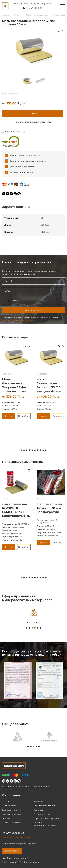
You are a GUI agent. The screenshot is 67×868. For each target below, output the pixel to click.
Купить (9, 416)
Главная (6, 15)
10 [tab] (46, 450)
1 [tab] (21, 450)
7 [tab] (38, 450)
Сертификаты (9, 806)
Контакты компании (12, 814)
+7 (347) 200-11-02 (34, 8)
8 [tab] (40, 450)
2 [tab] (24, 450)
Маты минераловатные (37, 15)
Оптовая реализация (44, 806)
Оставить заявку (33, 310)
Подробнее (24, 416)
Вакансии (38, 801)
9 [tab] (43, 450)
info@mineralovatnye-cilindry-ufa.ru (34, 3)
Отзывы (6, 818)
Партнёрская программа (46, 818)
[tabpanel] (35, 737)
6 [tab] (35, 450)
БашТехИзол (14, 766)
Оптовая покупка (15, 131)
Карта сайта (40, 810)
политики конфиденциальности (17, 320)
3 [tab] (27, 450)
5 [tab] (32, 450)
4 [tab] (29, 450)
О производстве (42, 814)
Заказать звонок (12, 851)
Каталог (18, 15)
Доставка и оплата (11, 810)
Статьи (5, 801)
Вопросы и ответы (11, 823)
